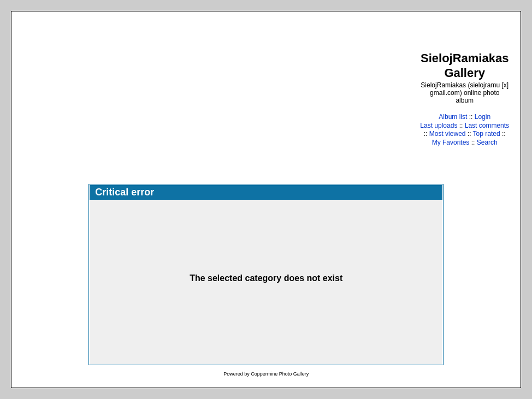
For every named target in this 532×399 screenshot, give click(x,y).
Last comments (487, 126)
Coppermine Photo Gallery (280, 374)
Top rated (487, 134)
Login (483, 117)
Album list (453, 117)
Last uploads (439, 126)
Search (487, 142)
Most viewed (448, 134)
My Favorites (451, 142)
